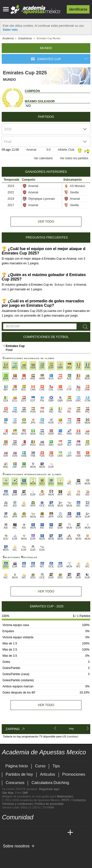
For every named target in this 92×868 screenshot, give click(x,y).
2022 (11, 192)
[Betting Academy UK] (61, 833)
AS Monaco (75, 186)
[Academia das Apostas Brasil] (25, 833)
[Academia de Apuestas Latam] (52, 833)
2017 (11, 205)
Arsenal (31, 150)
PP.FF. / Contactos (74, 800)
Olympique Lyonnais (39, 199)
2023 (11, 186)
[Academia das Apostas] (15, 833)
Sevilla (72, 192)
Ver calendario (44, 158)
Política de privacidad (49, 804)
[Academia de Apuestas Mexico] (6, 833)
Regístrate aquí (49, 789)
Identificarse (78, 9)
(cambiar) (72, 736)
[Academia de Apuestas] (43, 833)
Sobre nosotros (16, 846)
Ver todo (46, 221)
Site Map (8, 793)
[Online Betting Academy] (34, 833)
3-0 (48, 150)
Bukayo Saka (63, 285)
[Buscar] (84, 327)
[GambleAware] (14, 854)
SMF (25, 793)
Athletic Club (66, 150)
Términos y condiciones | (19, 804)
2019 (11, 199)
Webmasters (65, 797)
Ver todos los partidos (74, 158)
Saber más (10, 30)
